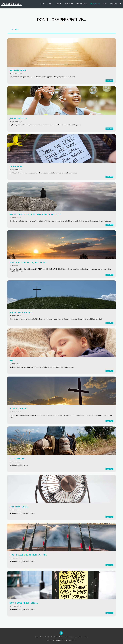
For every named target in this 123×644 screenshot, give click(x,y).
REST (12, 361)
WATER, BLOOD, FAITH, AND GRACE (28, 262)
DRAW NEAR (16, 166)
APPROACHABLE (18, 70)
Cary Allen (15, 29)
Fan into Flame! (19, 507)
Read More (109, 81)
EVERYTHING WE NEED (21, 312)
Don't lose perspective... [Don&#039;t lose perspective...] (24, 603)
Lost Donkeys (18, 459)
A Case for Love (19, 409)
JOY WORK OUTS (18, 118)
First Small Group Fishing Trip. (28, 555)
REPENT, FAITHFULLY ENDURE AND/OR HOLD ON (35, 214)
